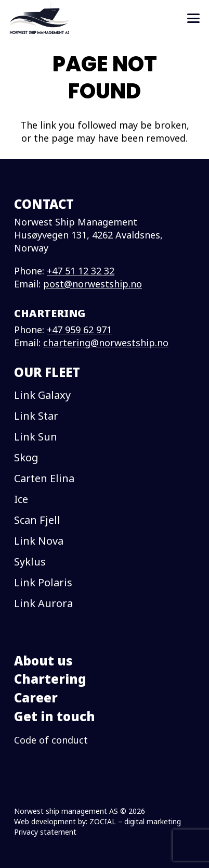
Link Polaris (43, 582)
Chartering (50, 679)
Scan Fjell (37, 520)
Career (36, 697)
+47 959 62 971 (79, 330)
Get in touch (55, 716)
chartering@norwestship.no (106, 343)
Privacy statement (45, 832)
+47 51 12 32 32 (81, 271)
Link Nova (39, 541)
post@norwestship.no (93, 284)
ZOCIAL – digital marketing (135, 821)
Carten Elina (44, 478)
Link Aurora (43, 603)
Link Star (36, 416)
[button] (194, 18)
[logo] (39, 18)
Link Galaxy (42, 395)
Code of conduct (51, 740)
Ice (21, 499)
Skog (26, 457)
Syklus (30, 562)
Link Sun (36, 437)
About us (43, 661)
